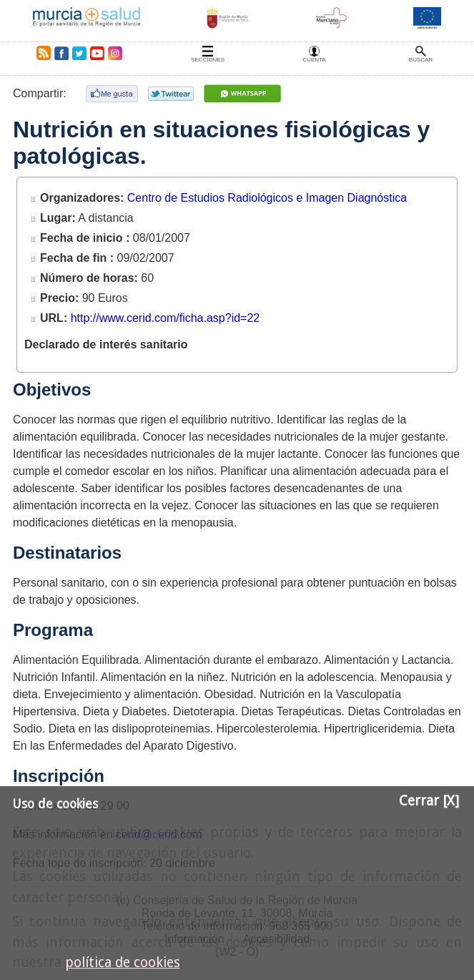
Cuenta (314, 60)
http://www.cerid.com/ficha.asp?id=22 (166, 318)
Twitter (79, 53)
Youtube (97, 53)
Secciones (208, 60)
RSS (41, 53)
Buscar (421, 60)
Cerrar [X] (429, 801)
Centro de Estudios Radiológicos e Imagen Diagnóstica (267, 198)
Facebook (61, 53)
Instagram (114, 53)
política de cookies (123, 962)
